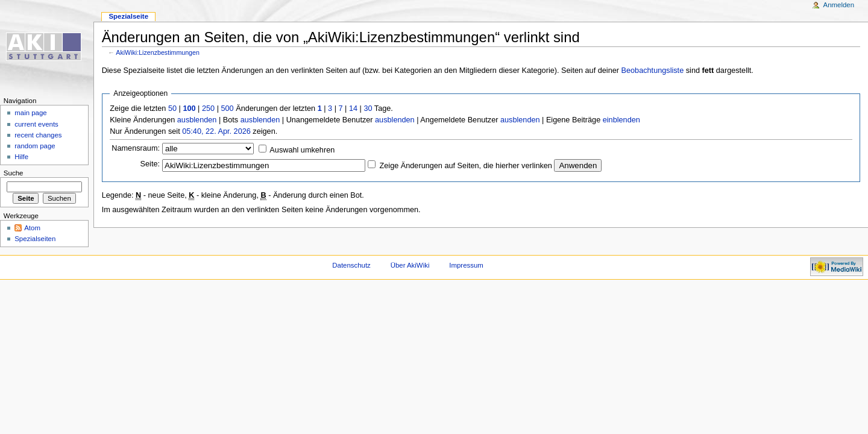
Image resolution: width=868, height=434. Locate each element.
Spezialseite (128, 16)
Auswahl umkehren (302, 150)
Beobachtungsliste (653, 71)
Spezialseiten (35, 239)
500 (227, 108)
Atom (32, 228)
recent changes (38, 135)
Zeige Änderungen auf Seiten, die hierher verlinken (466, 166)
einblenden (621, 120)
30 (368, 108)
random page (35, 146)
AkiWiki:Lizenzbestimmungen (158, 52)
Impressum (466, 265)
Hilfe (21, 157)
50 (172, 108)
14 (353, 108)
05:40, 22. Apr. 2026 (216, 131)
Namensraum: (136, 148)
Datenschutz (351, 265)
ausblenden (197, 120)
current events (36, 124)
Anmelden (839, 5)
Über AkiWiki (410, 265)
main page (31, 113)
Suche (14, 173)
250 (208, 108)
